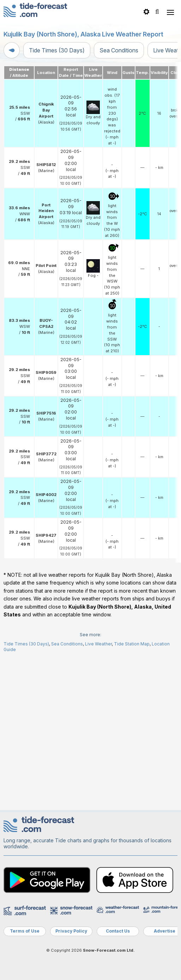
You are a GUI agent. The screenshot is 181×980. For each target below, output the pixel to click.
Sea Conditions (119, 50)
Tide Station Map (132, 795)
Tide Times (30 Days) (57, 50)
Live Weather (98, 795)
